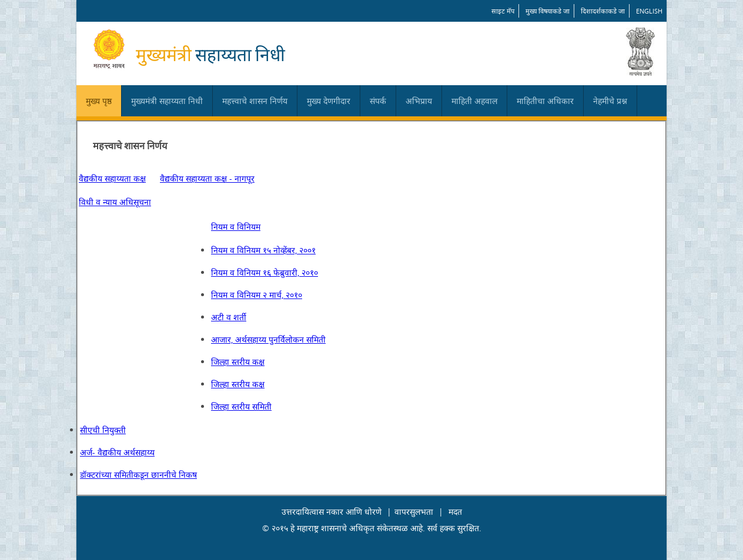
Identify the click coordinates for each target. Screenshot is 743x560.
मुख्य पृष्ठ (99, 101)
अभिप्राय (419, 101)
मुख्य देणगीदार (329, 101)
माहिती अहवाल (474, 101)
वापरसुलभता (414, 512)
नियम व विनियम (236, 227)
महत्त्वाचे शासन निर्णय (255, 101)
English (649, 11)
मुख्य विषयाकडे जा (548, 11)
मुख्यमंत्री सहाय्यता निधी (167, 101)
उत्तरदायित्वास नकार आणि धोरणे (332, 512)
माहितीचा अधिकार (545, 101)
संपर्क (378, 101)
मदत (455, 512)
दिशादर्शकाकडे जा (603, 11)
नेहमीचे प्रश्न (610, 101)
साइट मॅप (503, 11)
